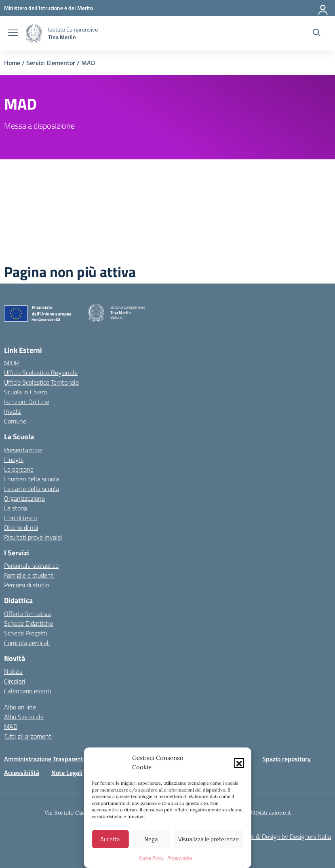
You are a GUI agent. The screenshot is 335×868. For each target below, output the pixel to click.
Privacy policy (180, 858)
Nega (151, 839)
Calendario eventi (27, 691)
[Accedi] (323, 8)
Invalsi (13, 411)
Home (12, 63)
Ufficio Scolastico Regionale (41, 373)
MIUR (12, 363)
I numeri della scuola (32, 479)
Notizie (13, 671)
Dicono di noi (21, 527)
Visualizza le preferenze (209, 839)
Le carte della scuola (32, 489)
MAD (11, 726)
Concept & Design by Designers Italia (281, 836)
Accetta (110, 839)
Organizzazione (24, 498)
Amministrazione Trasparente (45, 759)
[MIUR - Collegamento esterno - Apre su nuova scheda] (48, 8)
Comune (15, 421)
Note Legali (67, 773)
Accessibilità (22, 773)
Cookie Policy (151, 858)
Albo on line (20, 707)
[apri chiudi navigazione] (13, 34)
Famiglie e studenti (29, 575)
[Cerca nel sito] (317, 34)
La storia (16, 508)
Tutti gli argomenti (28, 736)
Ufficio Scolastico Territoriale (41, 382)
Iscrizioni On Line (27, 402)
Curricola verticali (27, 643)
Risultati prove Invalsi (33, 537)
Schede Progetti (25, 633)
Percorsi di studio (26, 585)
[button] (239, 763)
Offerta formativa (27, 614)
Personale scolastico (31, 565)
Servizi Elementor (51, 63)
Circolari (15, 681)
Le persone (19, 469)
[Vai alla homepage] (34, 33)
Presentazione (23, 450)
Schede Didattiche (28, 623)
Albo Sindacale (24, 717)
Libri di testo (20, 518)
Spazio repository (287, 759)
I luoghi (14, 459)
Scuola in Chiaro (25, 392)
